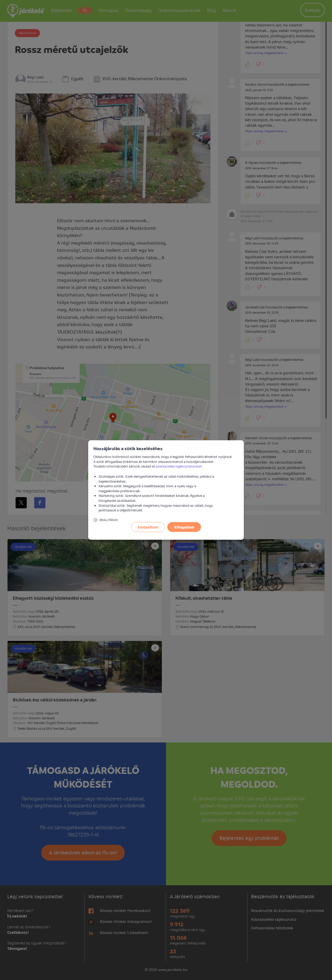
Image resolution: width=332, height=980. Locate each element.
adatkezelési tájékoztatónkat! (179, 466)
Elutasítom (148, 527)
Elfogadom (184, 527)
